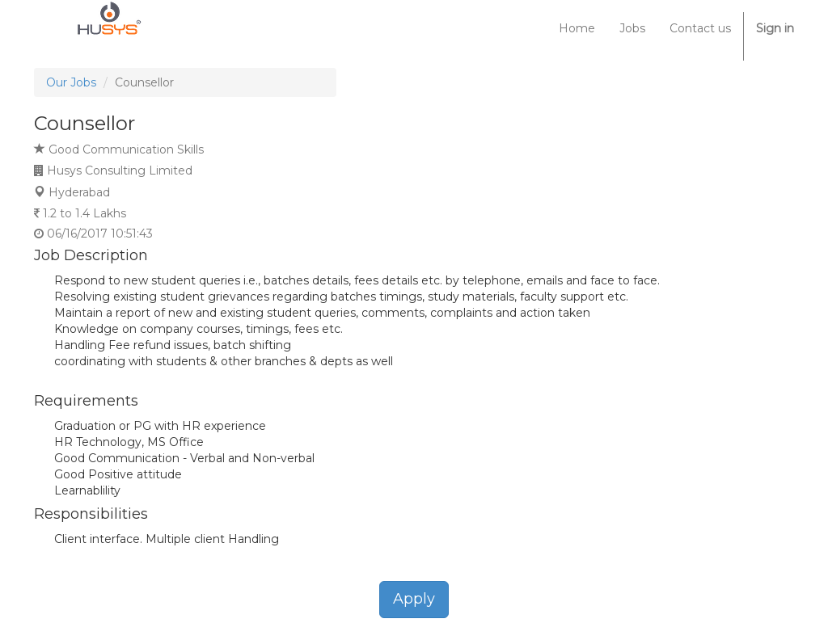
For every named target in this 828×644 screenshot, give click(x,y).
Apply (414, 599)
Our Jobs (71, 82)
